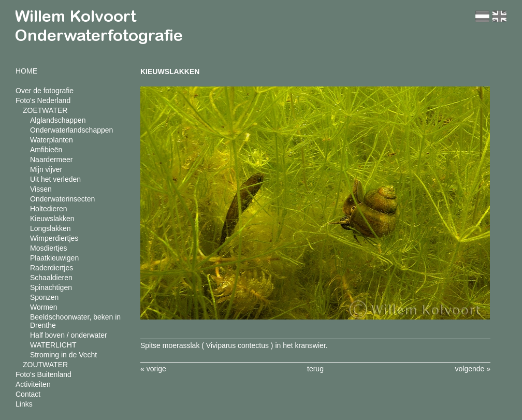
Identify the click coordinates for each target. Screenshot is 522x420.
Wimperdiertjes (54, 238)
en (499, 16)
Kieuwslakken (52, 219)
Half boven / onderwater (69, 335)
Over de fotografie (45, 91)
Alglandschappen (58, 120)
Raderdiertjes (52, 268)
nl (482, 16)
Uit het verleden (55, 179)
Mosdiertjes (49, 248)
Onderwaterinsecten (62, 199)
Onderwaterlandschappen (71, 130)
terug (315, 369)
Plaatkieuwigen (54, 258)
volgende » (473, 369)
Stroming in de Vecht (63, 355)
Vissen (41, 189)
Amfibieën (46, 150)
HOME (26, 71)
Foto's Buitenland (44, 374)
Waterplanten (52, 140)
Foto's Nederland (43, 100)
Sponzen (44, 297)
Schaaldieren (51, 278)
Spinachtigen (51, 287)
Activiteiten (33, 384)
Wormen (44, 307)
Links (24, 404)
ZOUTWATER (45, 365)
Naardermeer (51, 160)
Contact (28, 394)
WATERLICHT (53, 345)
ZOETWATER (45, 110)
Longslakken (50, 228)
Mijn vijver (46, 169)
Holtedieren (49, 209)
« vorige (153, 369)
